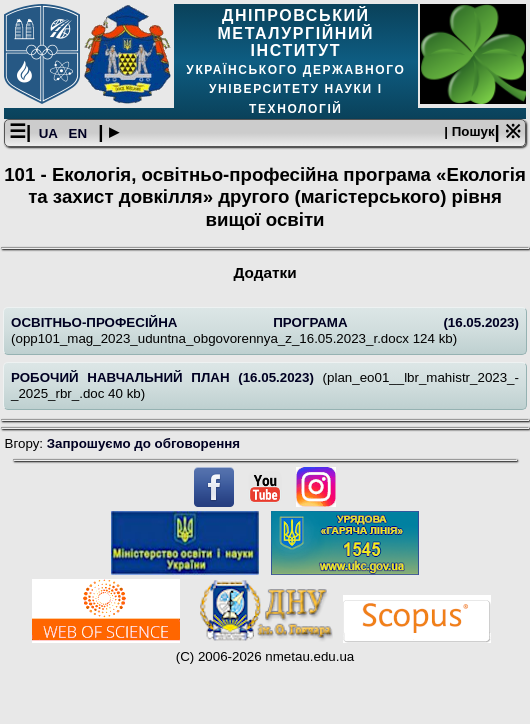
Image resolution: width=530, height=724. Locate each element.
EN (80, 133)
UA (50, 133)
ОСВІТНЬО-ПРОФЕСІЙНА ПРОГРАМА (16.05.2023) (265, 322)
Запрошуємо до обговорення (143, 443)
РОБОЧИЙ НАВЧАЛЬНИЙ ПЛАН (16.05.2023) (167, 377)
